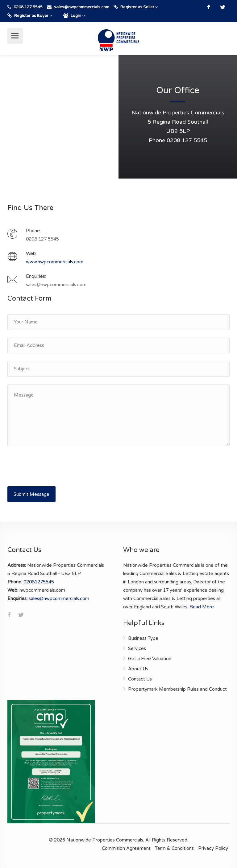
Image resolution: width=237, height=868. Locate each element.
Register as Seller (136, 7)
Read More (202, 607)
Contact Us (140, 679)
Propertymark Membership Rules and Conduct (177, 689)
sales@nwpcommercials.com (59, 599)
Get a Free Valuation (150, 659)
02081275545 (39, 582)
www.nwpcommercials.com (55, 262)
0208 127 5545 (28, 7)
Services (137, 648)
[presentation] (54, 466)
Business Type (143, 638)
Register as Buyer (30, 16)
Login (74, 16)
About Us (138, 669)
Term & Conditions (174, 848)
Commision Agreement (126, 848)
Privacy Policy (213, 848)
